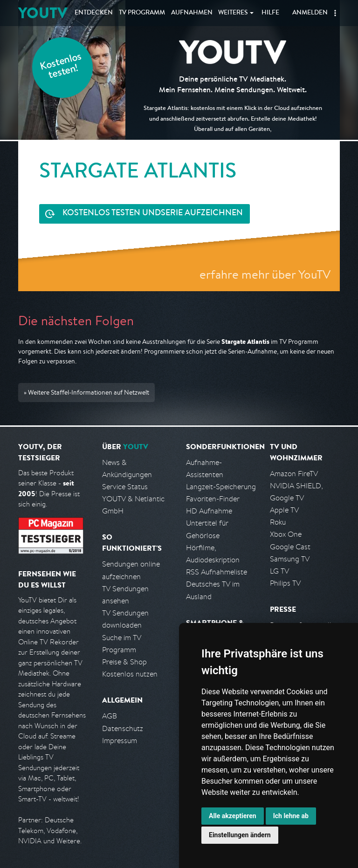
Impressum (120, 741)
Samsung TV (290, 559)
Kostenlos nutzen (130, 674)
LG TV (279, 571)
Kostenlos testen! (61, 67)
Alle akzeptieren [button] (233, 816)
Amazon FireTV (294, 474)
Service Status (125, 487)
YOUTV (43, 13)
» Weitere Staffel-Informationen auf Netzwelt (86, 392)
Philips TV (285, 583)
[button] (335, 13)
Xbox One (286, 534)
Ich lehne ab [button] (291, 816)
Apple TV (284, 510)
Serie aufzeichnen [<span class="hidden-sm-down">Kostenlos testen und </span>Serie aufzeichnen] (153, 214)
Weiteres (233, 13)
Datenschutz (123, 728)
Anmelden (310, 13)
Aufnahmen (192, 13)
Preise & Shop (124, 662)
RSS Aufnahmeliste (217, 572)
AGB (110, 716)
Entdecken (94, 13)
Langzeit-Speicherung (221, 487)
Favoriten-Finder (213, 499)
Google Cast (290, 547)
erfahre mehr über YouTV (265, 274)
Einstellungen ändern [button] (240, 835)
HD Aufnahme (209, 511)
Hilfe (270, 13)
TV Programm (142, 13)
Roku (278, 522)
